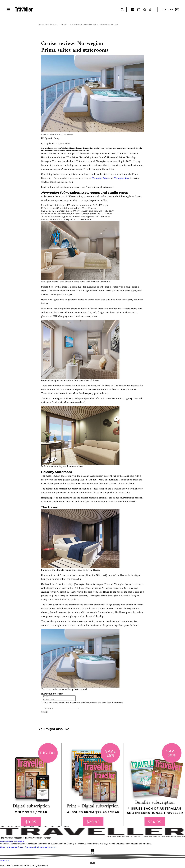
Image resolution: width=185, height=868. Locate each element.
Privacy (21, 847)
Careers (45, 847)
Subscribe (171, 10)
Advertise (13, 847)
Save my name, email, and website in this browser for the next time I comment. (83, 703)
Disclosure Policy (33, 847)
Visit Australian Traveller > (12, 841)
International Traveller (48, 24)
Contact (53, 847)
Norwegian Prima (100, 178)
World (64, 24)
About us (4, 847)
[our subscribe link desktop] (92, 785)
